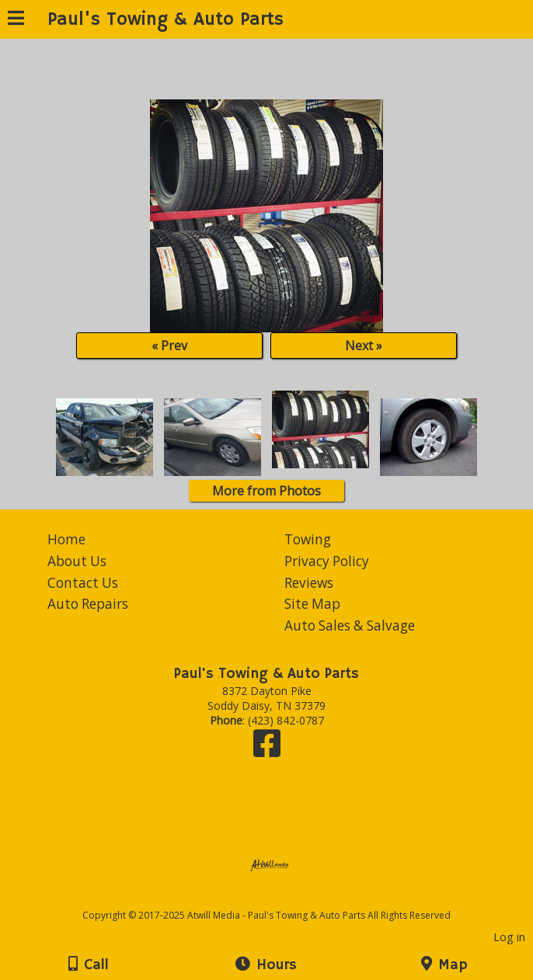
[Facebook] (267, 751)
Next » (364, 346)
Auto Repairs (88, 604)
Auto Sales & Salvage (350, 626)
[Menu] (16, 20)
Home (66, 539)
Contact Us (83, 583)
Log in (509, 937)
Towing (308, 539)
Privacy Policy (327, 561)
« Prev (169, 346)
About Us (77, 561)
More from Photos (266, 491)
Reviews (309, 583)
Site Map (312, 604)
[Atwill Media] (280, 898)
